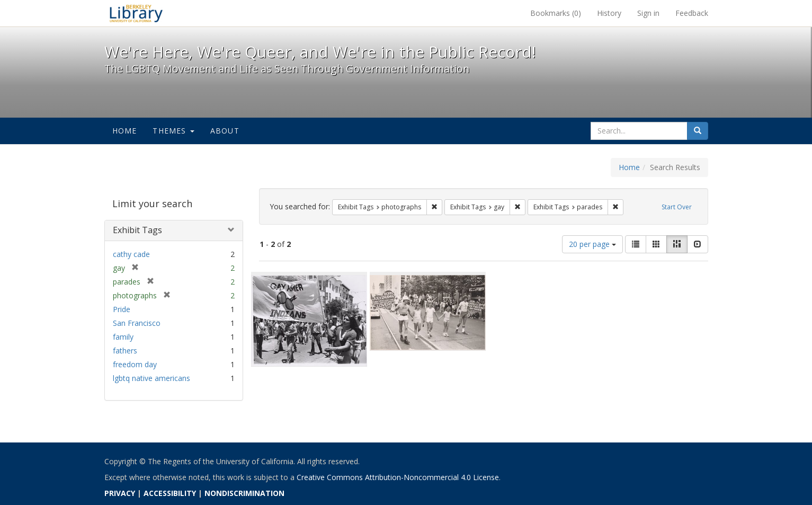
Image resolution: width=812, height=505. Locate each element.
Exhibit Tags (137, 230)
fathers (125, 351)
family (123, 337)
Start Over (677, 207)
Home (125, 131)
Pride (122, 309)
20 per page (592, 244)
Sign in (648, 13)
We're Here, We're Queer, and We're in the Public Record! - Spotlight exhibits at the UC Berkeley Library (136, 13)
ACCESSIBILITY (170, 493)
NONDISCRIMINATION (244, 493)
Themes (173, 131)
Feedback (692, 13)
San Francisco (137, 323)
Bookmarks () (556, 13)
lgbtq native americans (151, 378)
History (609, 13)
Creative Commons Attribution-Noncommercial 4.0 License (398, 477)
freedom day (135, 364)
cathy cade (131, 254)
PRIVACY (120, 493)
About (225, 131)
